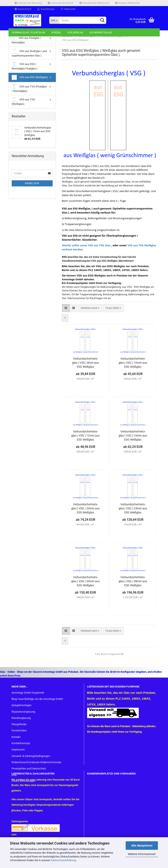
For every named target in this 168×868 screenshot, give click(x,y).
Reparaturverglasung (23, 712)
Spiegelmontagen (21, 705)
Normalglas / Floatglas (29, 32)
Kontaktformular (21, 743)
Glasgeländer (19, 724)
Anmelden (32, 183)
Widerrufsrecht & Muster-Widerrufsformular (36, 762)
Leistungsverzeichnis (61, 3)
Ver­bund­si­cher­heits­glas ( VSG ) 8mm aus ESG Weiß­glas (85, 363)
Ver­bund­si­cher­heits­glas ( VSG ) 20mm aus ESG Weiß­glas (85, 508)
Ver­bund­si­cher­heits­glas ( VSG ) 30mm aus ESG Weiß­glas (85, 581)
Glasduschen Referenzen (94, 3)
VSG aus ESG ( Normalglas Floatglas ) (25, 66)
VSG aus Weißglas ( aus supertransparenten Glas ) (29, 53)
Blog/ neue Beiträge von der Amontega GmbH (37, 699)
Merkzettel (68, 9)
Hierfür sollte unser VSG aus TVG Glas (86, 245)
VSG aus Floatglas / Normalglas (26, 40)
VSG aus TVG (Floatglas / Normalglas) (29, 88)
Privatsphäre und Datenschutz (29, 769)
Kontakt (16, 737)
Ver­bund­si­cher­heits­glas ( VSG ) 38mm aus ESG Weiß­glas (133, 581)
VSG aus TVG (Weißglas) (23, 101)
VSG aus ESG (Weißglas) (30, 77)
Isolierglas (75, 32)
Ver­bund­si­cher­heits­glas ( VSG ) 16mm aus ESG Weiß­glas (133, 436)
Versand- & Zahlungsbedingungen (31, 756)
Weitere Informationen (142, 854)
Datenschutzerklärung (63, 860)
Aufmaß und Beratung (28, 3)
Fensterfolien (19, 730)
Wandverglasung (21, 718)
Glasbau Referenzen (127, 3)
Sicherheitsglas (101, 32)
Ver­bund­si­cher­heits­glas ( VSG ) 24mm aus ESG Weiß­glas (133, 508)
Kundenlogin (46, 9)
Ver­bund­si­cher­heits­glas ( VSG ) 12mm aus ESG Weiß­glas (85, 436)
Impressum (18, 750)
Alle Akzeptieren (142, 846)
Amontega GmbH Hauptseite (28, 693)
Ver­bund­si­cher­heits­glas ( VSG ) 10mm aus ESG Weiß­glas (133, 363)
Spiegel (56, 32)
